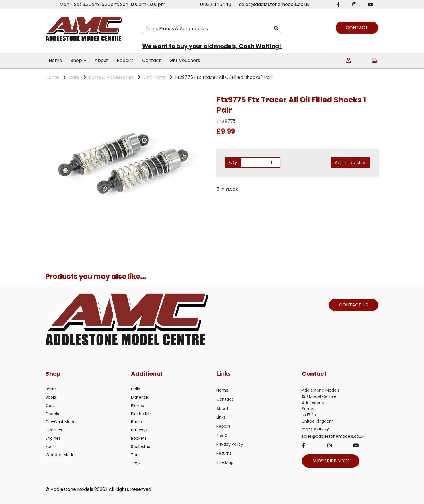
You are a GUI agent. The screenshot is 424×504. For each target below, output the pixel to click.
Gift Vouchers (185, 60)
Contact (151, 60)
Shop (78, 60)
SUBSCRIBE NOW (331, 461)
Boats (51, 389)
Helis (135, 389)
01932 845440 (216, 4)
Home (55, 60)
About (101, 60)
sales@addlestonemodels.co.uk (274, 4)
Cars (74, 77)
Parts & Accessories (111, 77)
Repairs (125, 60)
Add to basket (350, 163)
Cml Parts (154, 77)
